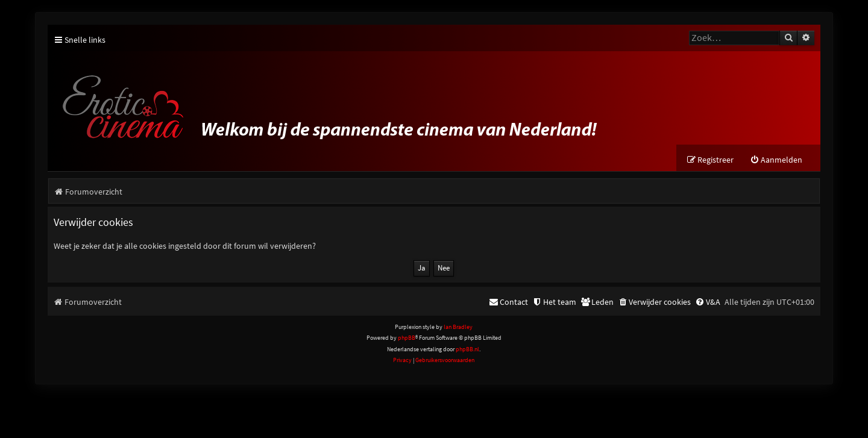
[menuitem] (776, 160)
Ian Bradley (458, 327)
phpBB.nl (467, 349)
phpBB (407, 338)
